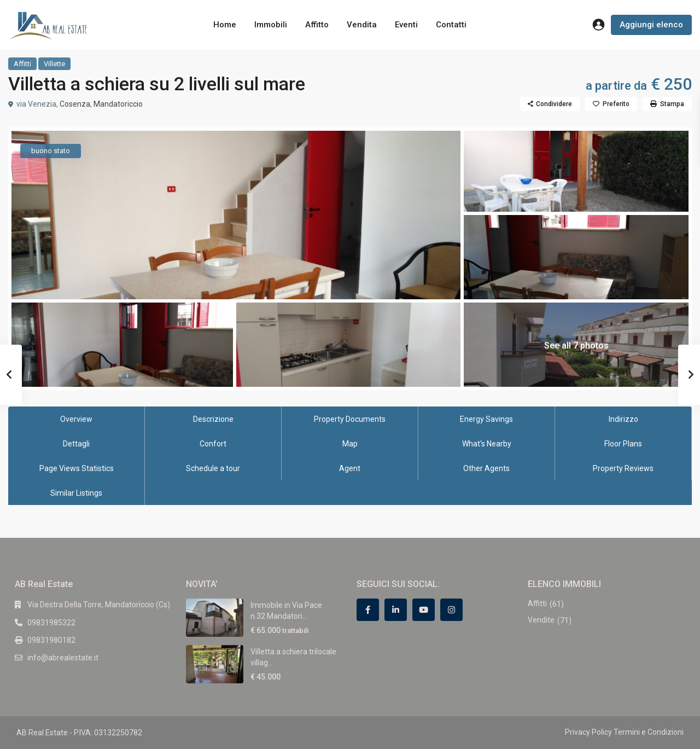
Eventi (406, 25)
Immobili (271, 25)
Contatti (451, 25)
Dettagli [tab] (76, 444)
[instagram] (451, 610)
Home (225, 25)
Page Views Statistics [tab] (77, 468)
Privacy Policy (588, 732)
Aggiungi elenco (651, 25)
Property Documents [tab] (350, 419)
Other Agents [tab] (486, 468)
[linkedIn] (396, 610)
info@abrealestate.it (63, 658)
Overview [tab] (76, 419)
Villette (54, 64)
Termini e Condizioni (649, 732)
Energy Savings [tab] (486, 419)
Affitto (317, 25)
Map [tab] (350, 444)
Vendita (362, 25)
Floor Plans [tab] (623, 444)
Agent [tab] (350, 468)
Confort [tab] (213, 444)
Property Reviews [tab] (623, 468)
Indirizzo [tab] (623, 419)
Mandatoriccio (118, 104)
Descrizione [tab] (213, 419)
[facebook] (368, 610)
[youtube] (424, 610)
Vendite (541, 620)
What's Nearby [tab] (487, 444)
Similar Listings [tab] (76, 493)
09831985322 (51, 623)
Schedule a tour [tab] (213, 468)
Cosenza (75, 104)
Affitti (22, 64)
